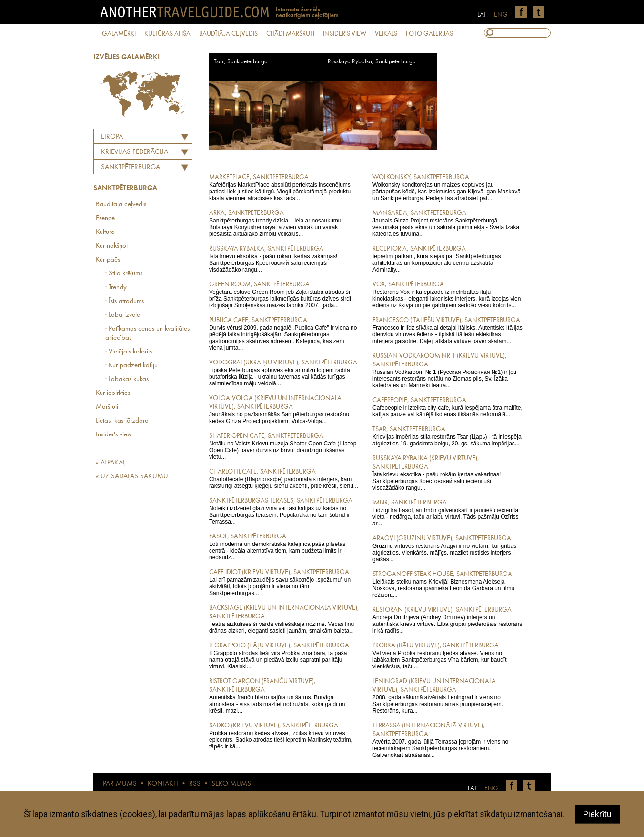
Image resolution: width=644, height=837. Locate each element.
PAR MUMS (120, 784)
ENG (501, 15)
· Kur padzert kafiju (131, 366)
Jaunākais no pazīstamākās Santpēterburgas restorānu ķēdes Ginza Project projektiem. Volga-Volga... (284, 409)
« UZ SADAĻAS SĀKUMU (132, 477)
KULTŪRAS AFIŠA (167, 34)
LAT (482, 15)
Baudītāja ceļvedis (121, 205)
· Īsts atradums (125, 301)
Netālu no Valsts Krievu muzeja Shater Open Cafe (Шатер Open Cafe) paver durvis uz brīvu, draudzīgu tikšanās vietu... (284, 446)
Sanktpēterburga (131, 167)
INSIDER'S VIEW (345, 34)
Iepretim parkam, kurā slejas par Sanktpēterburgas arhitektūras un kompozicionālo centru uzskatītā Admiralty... (448, 259)
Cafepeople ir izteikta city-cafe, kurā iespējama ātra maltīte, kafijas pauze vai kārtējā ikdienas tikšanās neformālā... (448, 407)
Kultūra (105, 232)
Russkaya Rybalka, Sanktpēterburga (372, 62)
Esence (105, 218)
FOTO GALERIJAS (429, 34)
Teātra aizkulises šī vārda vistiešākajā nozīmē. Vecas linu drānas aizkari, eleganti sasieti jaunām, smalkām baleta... (284, 619)
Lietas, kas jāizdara (122, 421)
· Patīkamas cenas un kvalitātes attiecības (147, 333)
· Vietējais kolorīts (129, 352)
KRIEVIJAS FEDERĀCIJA (135, 152)
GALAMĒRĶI (119, 34)
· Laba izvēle (123, 315)
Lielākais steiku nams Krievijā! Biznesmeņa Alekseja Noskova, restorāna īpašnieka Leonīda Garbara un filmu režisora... (448, 584)
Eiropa (112, 137)
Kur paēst (109, 260)
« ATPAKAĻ (111, 463)
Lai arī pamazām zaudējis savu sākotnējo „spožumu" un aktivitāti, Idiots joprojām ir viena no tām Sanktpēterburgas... (284, 582)
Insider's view (114, 435)
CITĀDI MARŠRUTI (290, 34)
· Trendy (116, 287)
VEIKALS (386, 34)
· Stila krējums (124, 274)
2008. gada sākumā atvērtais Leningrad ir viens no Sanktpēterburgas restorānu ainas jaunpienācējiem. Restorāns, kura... (448, 696)
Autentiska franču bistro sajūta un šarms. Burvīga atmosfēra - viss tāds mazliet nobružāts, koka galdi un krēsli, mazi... (284, 696)
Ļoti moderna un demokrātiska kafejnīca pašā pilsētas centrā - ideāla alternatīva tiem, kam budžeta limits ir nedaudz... (284, 546)
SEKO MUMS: (232, 784)
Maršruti (107, 407)
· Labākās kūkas (127, 379)
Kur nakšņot (112, 246)
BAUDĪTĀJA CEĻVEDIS (228, 34)
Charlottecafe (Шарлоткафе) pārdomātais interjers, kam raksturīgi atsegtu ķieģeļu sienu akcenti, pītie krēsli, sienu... (284, 478)
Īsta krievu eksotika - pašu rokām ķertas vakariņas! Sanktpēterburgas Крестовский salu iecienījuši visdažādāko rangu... (284, 259)
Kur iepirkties (113, 393)
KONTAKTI (163, 784)
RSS (195, 784)
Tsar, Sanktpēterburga (241, 62)
